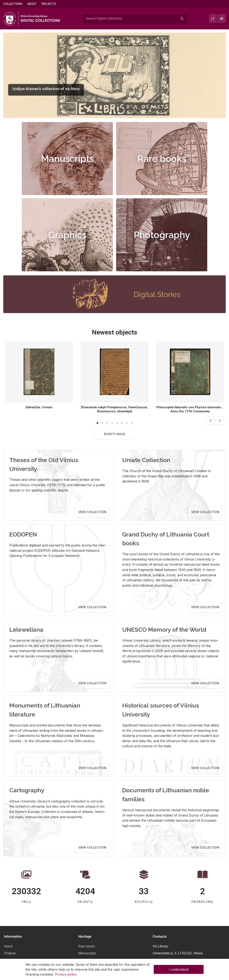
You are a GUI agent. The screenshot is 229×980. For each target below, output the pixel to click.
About (32, 4)
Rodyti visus (115, 434)
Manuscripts (67, 159)
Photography (162, 235)
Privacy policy (66, 974)
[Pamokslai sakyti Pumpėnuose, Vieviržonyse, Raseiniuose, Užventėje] (114, 409)
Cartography (27, 790)
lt (213, 19)
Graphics (67, 235)
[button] (110, 113)
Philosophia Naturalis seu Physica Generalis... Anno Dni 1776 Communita (190, 409)
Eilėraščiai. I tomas (39, 407)
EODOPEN (23, 534)
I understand (179, 969)
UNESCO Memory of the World (164, 630)
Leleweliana (26, 630)
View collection (92, 512)
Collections (13, 4)
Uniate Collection (146, 460)
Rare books (162, 159)
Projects (49, 4)
